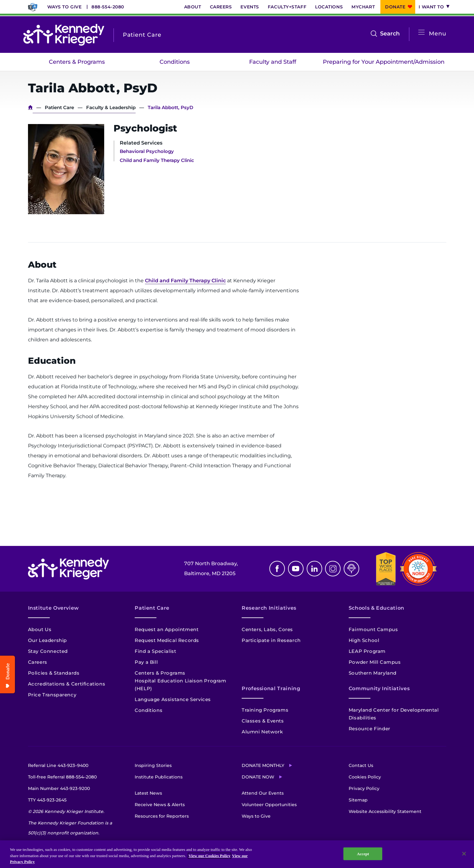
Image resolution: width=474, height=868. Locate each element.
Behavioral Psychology (147, 151)
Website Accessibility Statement (385, 811)
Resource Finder (369, 729)
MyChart (363, 7)
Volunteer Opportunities (269, 805)
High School (364, 640)
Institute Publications (159, 777)
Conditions (175, 62)
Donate (395, 7)
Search (390, 34)
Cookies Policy (365, 777)
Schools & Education (376, 608)
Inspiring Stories (153, 765)
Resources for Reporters (162, 816)
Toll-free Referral (62, 777)
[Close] (464, 854)
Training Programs (265, 710)
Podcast (351, 569)
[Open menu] (421, 32)
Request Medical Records (167, 640)
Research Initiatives (269, 608)
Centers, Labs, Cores (267, 629)
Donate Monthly (263, 765)
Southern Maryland (373, 673)
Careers (221, 7)
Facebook (277, 569)
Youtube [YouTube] (296, 569)
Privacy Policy (364, 788)
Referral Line (58, 765)
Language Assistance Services (173, 699)
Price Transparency (52, 695)
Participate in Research (271, 640)
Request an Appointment (167, 629)
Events (250, 7)
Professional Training (271, 688)
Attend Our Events (263, 793)
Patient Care (59, 107)
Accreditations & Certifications (67, 684)
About (193, 7)
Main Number (59, 788)
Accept (363, 854)
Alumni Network (262, 732)
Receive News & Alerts (160, 805)
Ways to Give (65, 7)
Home (30, 107)
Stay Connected (48, 651)
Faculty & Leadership (111, 107)
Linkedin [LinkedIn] (314, 569)
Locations (329, 7)
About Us (40, 629)
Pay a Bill (146, 662)
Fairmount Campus (373, 629)
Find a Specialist (155, 651)
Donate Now (258, 777)
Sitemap (358, 800)
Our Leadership (47, 640)
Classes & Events (263, 721)
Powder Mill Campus (375, 662)
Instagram (333, 569)
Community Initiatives (379, 688)
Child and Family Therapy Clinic (157, 160)
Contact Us (361, 765)
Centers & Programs (77, 62)
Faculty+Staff (287, 7)
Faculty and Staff (273, 62)
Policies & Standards (54, 673)
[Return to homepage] (64, 35)
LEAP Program (367, 651)
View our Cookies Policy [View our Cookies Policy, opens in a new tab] (209, 856)
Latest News (148, 793)
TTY (47, 800)
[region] (237, 854)
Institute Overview (54, 608)
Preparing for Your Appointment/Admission (384, 62)
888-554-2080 (108, 7)
